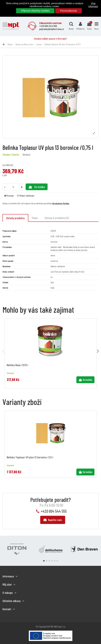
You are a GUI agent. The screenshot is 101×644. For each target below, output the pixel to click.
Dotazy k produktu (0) (57, 218)
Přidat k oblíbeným (26, 196)
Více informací (93, 5)
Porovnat (9, 196)
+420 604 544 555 (54, 511)
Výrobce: (27, 154)
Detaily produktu (15, 218)
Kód (4, 165)
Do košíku (37, 187)
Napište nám (53, 520)
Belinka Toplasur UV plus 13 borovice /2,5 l (30, 457)
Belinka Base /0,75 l (17, 365)
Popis (35, 218)
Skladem (7, 154)
